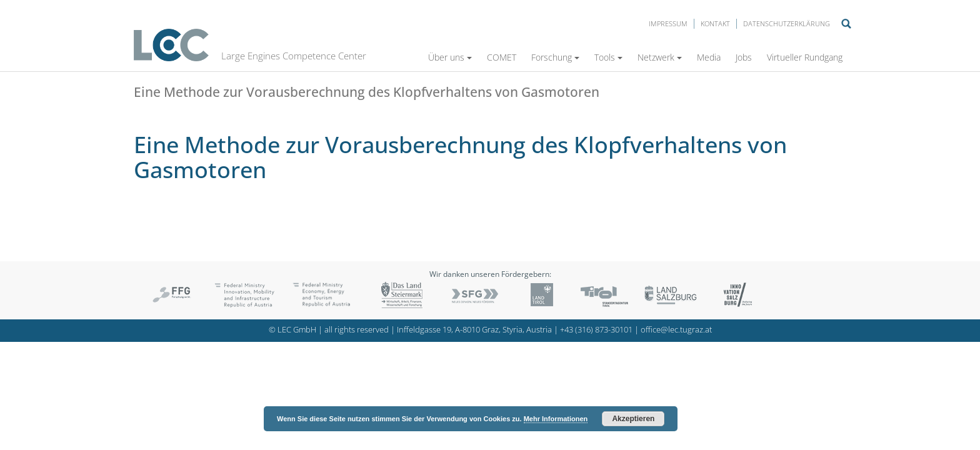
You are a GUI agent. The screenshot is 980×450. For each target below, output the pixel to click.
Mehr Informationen (556, 419)
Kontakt (715, 23)
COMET (502, 57)
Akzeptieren (633, 419)
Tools (608, 57)
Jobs (744, 57)
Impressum (668, 23)
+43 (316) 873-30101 (596, 330)
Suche (846, 24)
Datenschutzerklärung (787, 23)
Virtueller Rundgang (805, 57)
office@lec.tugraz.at (676, 330)
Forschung (555, 57)
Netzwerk (660, 57)
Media (709, 57)
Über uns (450, 57)
